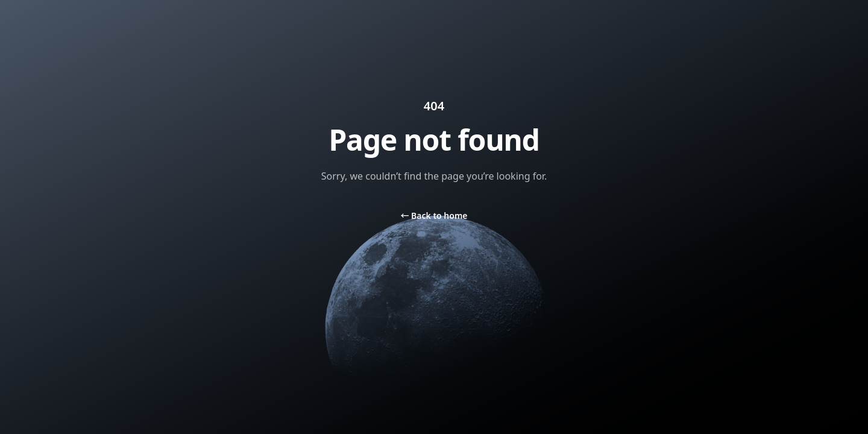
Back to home (434, 215)
